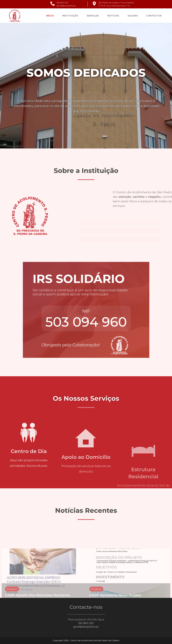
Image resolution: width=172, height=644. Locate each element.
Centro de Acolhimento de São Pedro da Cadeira (95, 640)
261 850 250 (62, 3)
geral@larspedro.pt (66, 6)
